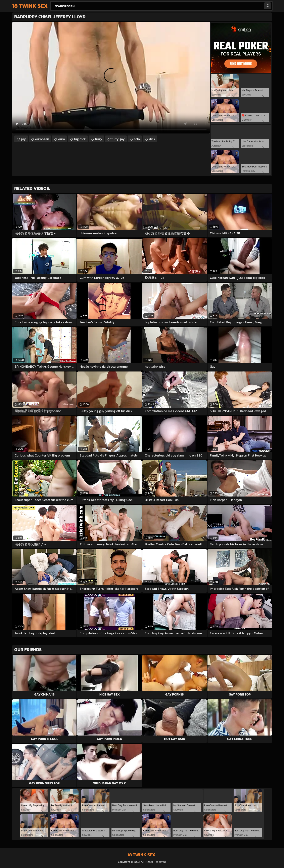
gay (23, 139)
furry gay (118, 139)
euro (62, 139)
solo (137, 139)
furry (99, 139)
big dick (80, 139)
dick (152, 139)
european (42, 139)
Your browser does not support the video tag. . (111, 78)
